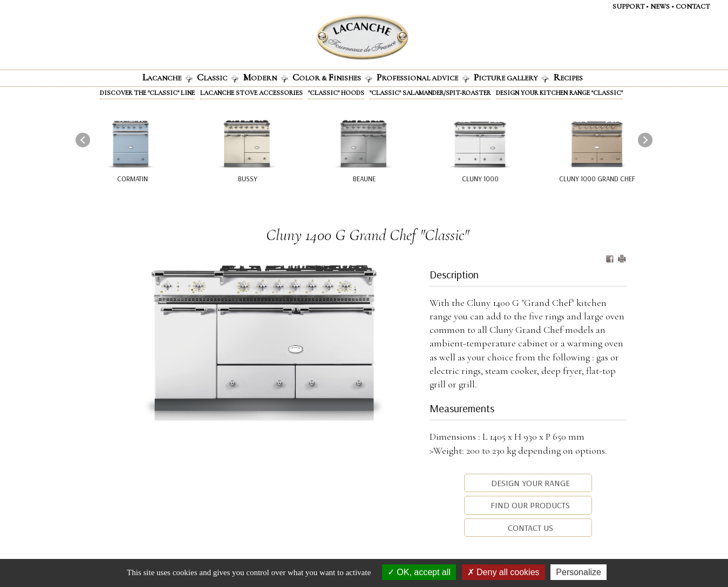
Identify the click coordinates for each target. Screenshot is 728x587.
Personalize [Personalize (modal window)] (579, 572)
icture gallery (511, 77)
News (660, 6)
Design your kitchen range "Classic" (559, 93)
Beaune (364, 179)
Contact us (529, 528)
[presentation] (83, 139)
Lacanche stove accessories (251, 93)
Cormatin (132, 179)
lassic (218, 77)
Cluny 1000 (480, 179)
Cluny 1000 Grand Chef (597, 179)
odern (266, 77)
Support (628, 6)
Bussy (248, 179)
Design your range (529, 483)
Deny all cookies (504, 572)
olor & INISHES (332, 77)
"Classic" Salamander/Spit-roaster (430, 93)
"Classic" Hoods (336, 93)
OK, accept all (419, 572)
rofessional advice (423, 77)
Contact (693, 6)
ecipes (568, 77)
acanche (168, 77)
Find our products (529, 505)
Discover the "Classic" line (147, 93)
